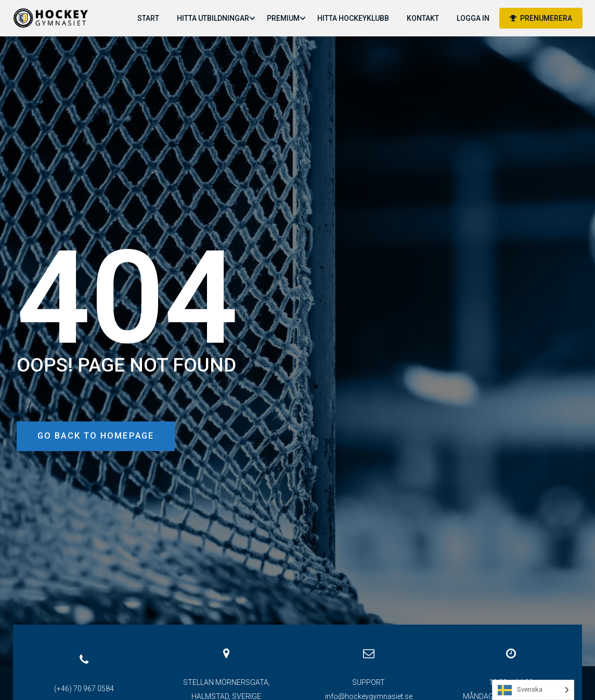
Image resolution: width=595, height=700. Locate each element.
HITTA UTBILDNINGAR (212, 18)
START (148, 18)
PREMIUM (283, 18)
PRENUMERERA (540, 18)
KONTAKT (422, 18)
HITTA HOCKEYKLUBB (353, 18)
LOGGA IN (473, 18)
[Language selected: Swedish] (533, 690)
